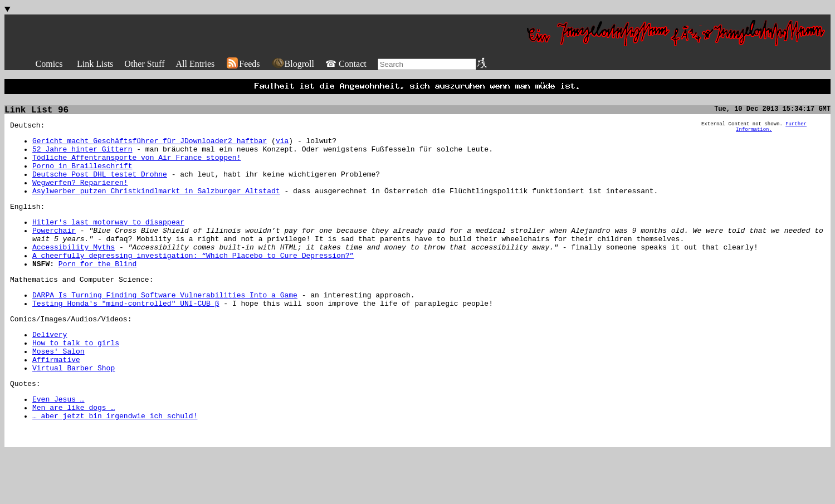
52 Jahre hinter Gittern (82, 158)
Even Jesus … (58, 446)
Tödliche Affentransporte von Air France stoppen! (136, 168)
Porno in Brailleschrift (82, 178)
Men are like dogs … (74, 456)
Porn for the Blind (97, 292)
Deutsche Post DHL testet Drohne (100, 188)
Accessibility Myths (74, 272)
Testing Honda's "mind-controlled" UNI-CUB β (126, 337)
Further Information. (771, 133)
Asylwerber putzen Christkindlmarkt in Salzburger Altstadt (156, 208)
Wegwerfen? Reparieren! (80, 198)
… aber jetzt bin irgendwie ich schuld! (115, 466)
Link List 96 (36, 114)
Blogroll (293, 64)
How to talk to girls (76, 381)
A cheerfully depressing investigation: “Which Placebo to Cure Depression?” (193, 282)
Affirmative (56, 402)
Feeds (243, 64)
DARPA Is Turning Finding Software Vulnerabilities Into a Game (165, 327)
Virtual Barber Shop (74, 412)
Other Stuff (144, 64)
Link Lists (95, 64)
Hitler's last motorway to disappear (108, 242)
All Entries (195, 64)
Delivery (50, 371)
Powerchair (54, 252)
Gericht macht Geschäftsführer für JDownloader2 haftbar (150, 148)
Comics (49, 64)
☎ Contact (346, 64)
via (282, 148)
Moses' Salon (58, 392)
